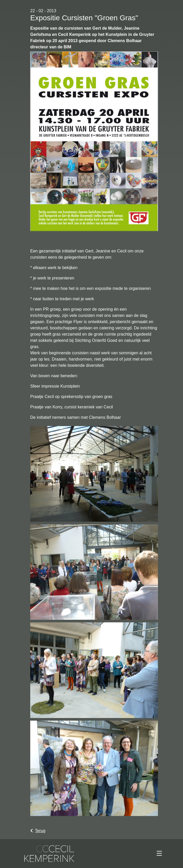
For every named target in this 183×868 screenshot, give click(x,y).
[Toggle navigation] (159, 853)
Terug (38, 831)
